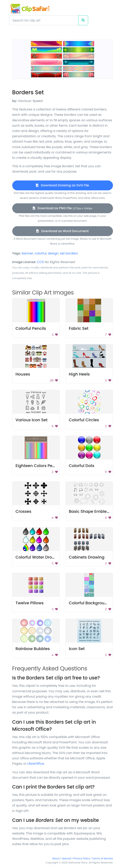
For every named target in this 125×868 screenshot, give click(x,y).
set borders (69, 253)
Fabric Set (79, 328)
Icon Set (77, 649)
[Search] (44, 20)
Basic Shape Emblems (91, 511)
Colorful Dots (82, 466)
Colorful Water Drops (36, 557)
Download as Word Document (62, 231)
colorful (40, 253)
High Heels (79, 374)
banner (27, 253)
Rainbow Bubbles (33, 649)
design (53, 253)
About (56, 858)
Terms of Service (103, 858)
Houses (23, 374)
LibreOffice (36, 764)
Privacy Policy (82, 858)
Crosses (23, 511)
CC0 (40, 262)
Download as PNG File (63, 208)
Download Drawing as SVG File (62, 185)
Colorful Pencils (31, 328)
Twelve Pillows (30, 603)
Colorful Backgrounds (90, 603)
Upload (66, 858)
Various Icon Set (32, 420)
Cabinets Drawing (87, 557)
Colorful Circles (84, 420)
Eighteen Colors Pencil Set (41, 466)
